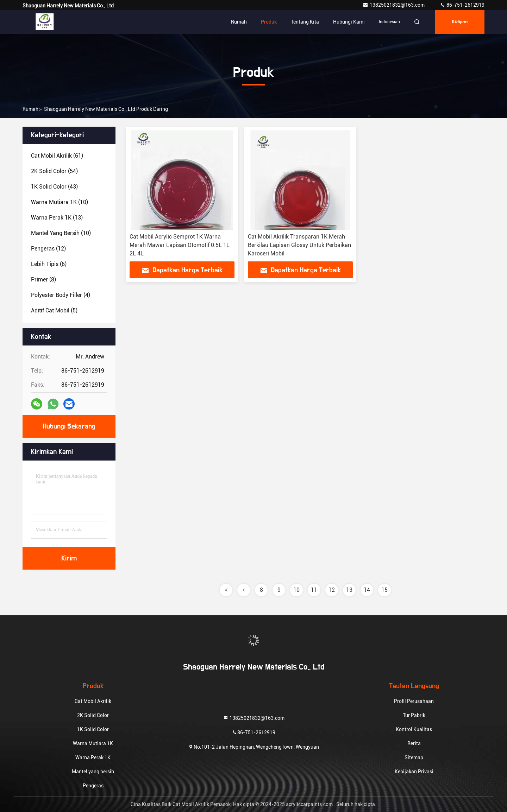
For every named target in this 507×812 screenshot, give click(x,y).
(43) (54, 187)
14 (367, 590)
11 (314, 590)
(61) (57, 156)
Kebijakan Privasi (414, 772)
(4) (61, 295)
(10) (60, 202)
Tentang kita (305, 22)
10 (296, 590)
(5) (54, 310)
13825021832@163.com (394, 5)
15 (384, 590)
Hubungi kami (349, 22)
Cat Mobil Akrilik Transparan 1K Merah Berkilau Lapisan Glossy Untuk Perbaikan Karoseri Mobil (299, 245)
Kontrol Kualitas (414, 729)
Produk (269, 22)
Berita (414, 743)
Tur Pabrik (414, 715)
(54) (54, 171)
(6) (49, 264)
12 (332, 590)
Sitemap (414, 757)
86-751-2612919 (462, 5)
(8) (43, 280)
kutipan (460, 22)
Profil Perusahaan (414, 701)
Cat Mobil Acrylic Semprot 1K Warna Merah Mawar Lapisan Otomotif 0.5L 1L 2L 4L (180, 245)
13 (349, 590)
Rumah (239, 22)
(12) (48, 249)
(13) (57, 218)
